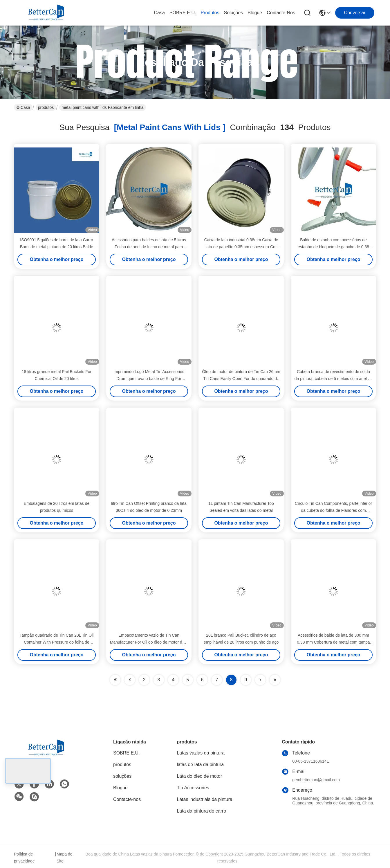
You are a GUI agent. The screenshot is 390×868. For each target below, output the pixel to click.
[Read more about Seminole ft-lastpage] (275, 680)
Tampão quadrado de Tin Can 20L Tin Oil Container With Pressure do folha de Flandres (57, 642)
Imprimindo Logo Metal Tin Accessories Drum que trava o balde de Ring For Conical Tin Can (149, 379)
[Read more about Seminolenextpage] (260, 680)
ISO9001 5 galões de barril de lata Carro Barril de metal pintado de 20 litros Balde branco (57, 247)
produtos (210, 13)
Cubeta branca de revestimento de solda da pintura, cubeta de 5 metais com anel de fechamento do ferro (334, 379)
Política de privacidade (24, 858)
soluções (234, 13)
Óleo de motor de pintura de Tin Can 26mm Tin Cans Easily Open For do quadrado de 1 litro (241, 379)
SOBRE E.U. (183, 13)
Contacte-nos (281, 13)
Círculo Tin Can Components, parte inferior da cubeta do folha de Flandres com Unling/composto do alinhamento (333, 510)
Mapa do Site (64, 858)
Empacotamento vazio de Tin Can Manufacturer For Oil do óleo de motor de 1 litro (149, 642)
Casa (159, 13)
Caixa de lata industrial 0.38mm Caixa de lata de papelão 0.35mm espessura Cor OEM (241, 247)
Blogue (255, 13)
